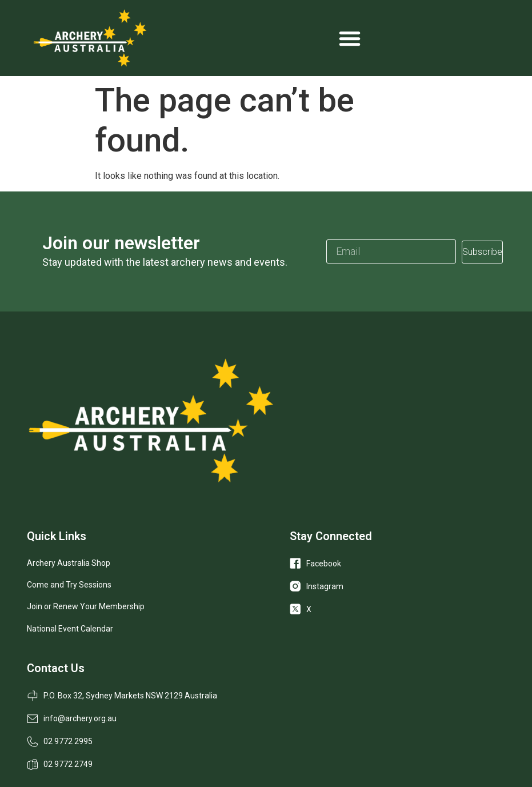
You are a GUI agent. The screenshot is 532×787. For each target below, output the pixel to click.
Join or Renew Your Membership (86, 606)
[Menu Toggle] (350, 38)
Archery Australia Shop (69, 563)
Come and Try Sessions (69, 585)
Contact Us (56, 668)
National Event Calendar (70, 629)
